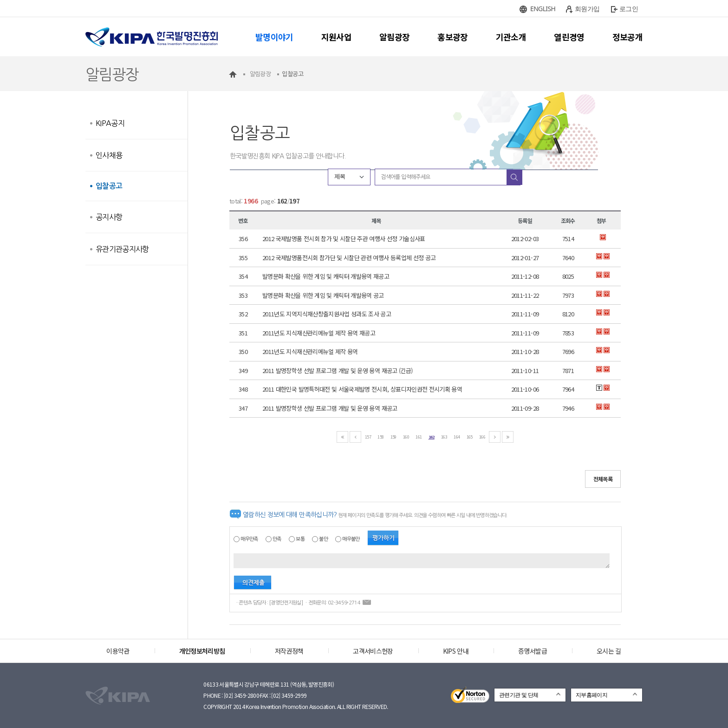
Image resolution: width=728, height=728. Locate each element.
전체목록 (603, 479)
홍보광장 (452, 37)
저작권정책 (289, 651)
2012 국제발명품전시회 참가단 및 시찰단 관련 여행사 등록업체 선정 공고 (349, 258)
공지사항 (109, 217)
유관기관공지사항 (122, 249)
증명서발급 (533, 651)
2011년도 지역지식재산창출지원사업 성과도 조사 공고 (327, 314)
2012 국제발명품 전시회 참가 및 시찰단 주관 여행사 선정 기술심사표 (344, 239)
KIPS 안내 (456, 651)
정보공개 (627, 37)
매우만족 (249, 539)
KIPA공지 (110, 123)
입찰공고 (109, 186)
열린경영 (569, 37)
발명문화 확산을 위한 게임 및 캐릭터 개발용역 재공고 (326, 276)
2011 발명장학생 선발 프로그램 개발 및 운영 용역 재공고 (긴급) (337, 371)
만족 (277, 539)
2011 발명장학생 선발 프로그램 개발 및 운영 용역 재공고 (330, 408)
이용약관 (118, 651)
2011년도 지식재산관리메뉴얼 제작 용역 (310, 351)
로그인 (629, 9)
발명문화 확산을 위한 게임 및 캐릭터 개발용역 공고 (323, 295)
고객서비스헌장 (373, 651)
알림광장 (394, 37)
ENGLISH (543, 9)
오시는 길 (609, 651)
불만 (323, 539)
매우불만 (351, 539)
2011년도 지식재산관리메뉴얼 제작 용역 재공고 (319, 333)
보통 (300, 539)
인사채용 (109, 155)
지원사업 (336, 37)
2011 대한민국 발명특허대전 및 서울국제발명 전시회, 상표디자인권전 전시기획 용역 (362, 389)
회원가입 (587, 9)
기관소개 (511, 37)
